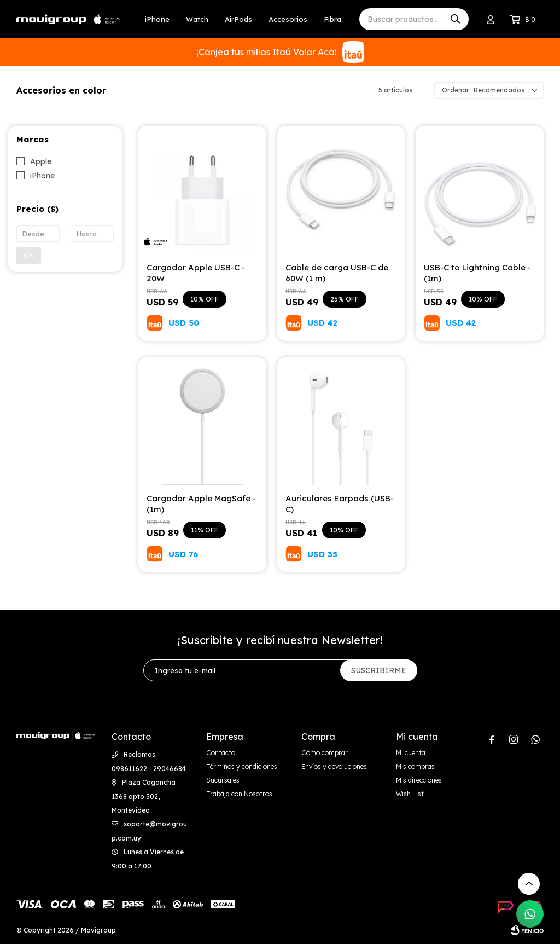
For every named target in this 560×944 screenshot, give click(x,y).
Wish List (410, 794)
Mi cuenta (411, 753)
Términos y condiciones (242, 766)
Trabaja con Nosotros (239, 794)
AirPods (238, 19)
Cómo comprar (325, 753)
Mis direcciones (419, 780)
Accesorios (288, 19)
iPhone (157, 19)
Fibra (332, 19)
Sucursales (223, 780)
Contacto (221, 753)
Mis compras (415, 766)
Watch (197, 19)
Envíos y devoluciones (334, 766)
